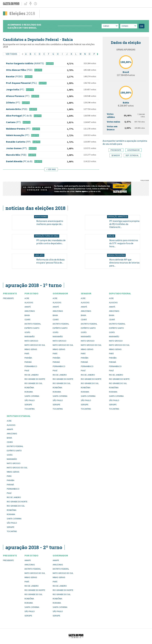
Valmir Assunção (18, 135)
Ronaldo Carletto (19, 142)
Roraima (29, 392)
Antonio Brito (17, 109)
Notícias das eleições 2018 (35, 208)
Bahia (27, 315)
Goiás (27, 332)
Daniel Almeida (19, 161)
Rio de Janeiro (32, 375)
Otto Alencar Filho (19, 70)
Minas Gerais (31, 349)
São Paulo (30, 400)
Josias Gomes (17, 148)
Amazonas (30, 311)
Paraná (28, 362)
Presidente (8, 298)
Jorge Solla (15, 89)
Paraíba (28, 358)
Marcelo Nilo (16, 155)
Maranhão (30, 337)
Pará (27, 354)
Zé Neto (13, 102)
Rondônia (29, 388)
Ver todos (11, 54)
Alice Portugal (19, 116)
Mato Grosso (31, 341)
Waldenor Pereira (18, 129)
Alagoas (29, 302)
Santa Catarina (32, 396)
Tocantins (30, 409)
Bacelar (15, 76)
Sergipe (28, 405)
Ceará (27, 319)
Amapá (28, 307)
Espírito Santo (32, 328)
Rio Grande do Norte (35, 379)
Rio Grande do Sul (33, 383)
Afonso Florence (18, 96)
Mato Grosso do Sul (35, 345)
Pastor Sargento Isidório (25, 63)
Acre (27, 298)
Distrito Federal (33, 324)
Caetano (14, 122)
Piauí (27, 371)
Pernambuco (31, 366)
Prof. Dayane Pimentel (22, 83)
